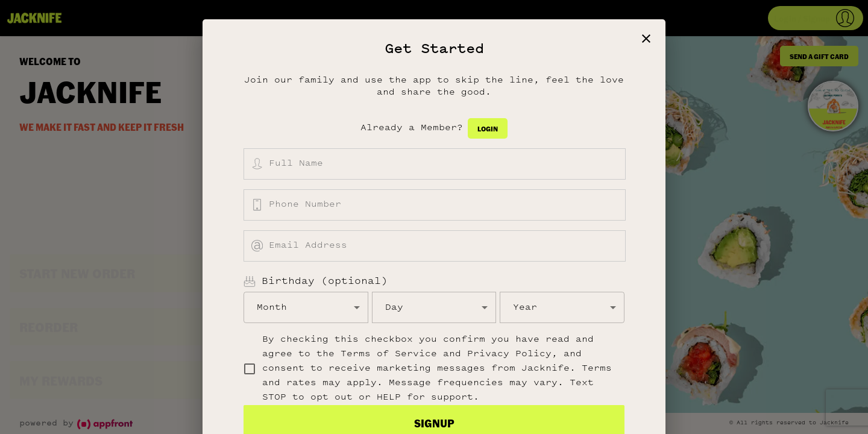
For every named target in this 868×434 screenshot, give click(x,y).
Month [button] (272, 308)
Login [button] (488, 129)
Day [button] (394, 308)
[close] (646, 39)
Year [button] (525, 308)
